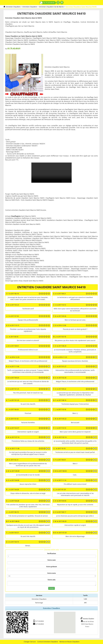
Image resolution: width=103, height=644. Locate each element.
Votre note (52, 573)
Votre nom (52, 560)
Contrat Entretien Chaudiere (48, 641)
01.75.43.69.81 (47, 3)
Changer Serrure (30, 641)
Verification (52, 553)
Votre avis (52, 580)
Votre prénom (52, 567)
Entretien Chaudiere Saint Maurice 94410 (52, 173)
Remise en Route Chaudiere (69, 641)
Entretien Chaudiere (87, 618)
